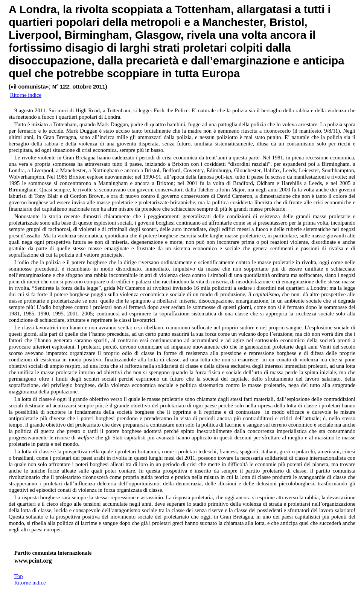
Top (19, 576)
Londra (38, 9)
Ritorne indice (30, 583)
